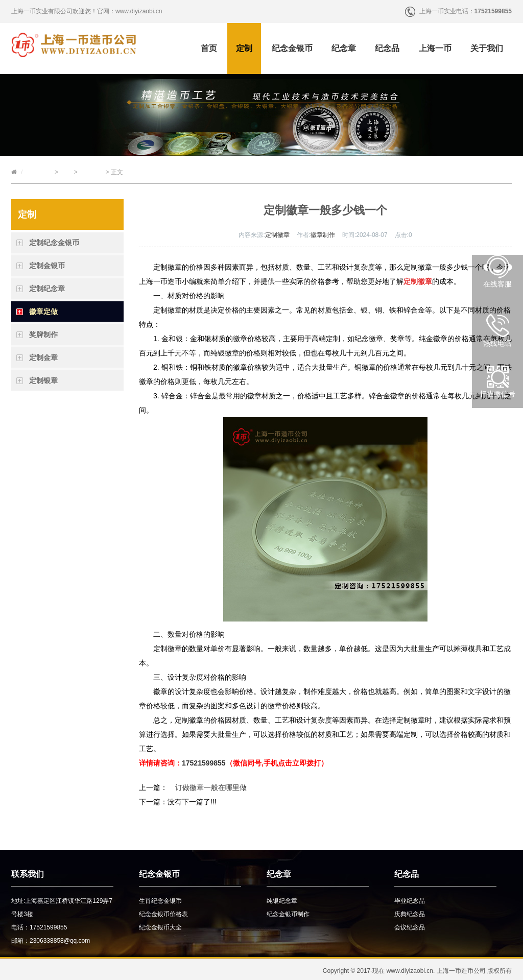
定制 (244, 48)
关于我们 (487, 48)
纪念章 (344, 48)
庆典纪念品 (410, 914)
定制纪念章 (47, 289)
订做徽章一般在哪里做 (211, 787)
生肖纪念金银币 (160, 901)
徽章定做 (91, 172)
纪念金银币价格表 (163, 914)
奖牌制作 (43, 334)
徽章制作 (323, 235)
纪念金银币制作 (288, 914)
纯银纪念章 (282, 901)
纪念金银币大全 (160, 927)
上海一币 (435, 48)
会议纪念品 (410, 927)
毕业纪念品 (410, 901)
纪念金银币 (292, 48)
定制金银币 (47, 266)
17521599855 (204, 763)
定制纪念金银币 (54, 243)
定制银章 (43, 380)
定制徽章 (277, 235)
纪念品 (387, 48)
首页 (209, 48)
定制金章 (43, 357)
